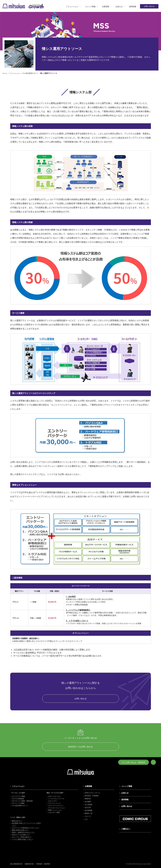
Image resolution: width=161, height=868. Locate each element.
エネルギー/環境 (54, 812)
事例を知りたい (17, 821)
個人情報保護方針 (16, 864)
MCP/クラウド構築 (18, 796)
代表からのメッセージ (92, 793)
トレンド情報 (90, 7)
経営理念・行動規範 (92, 796)
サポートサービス (54, 796)
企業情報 (106, 7)
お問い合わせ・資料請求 (134, 762)
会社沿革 (88, 807)
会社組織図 (88, 810)
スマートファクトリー (56, 806)
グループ (88, 816)
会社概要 (88, 802)
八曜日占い (126, 829)
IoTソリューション (55, 803)
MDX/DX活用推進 (18, 799)
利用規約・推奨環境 (43, 864)
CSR (86, 819)
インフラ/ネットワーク (56, 799)
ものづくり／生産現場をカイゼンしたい (26, 828)
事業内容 (88, 799)
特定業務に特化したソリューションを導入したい (26, 824)
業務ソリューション (55, 810)
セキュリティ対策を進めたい (22, 837)
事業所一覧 (88, 813)
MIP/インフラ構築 (18, 803)
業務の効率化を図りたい (20, 830)
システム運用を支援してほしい (23, 839)
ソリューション (72, 7)
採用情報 (133, 7)
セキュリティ (53, 801)
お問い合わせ (149, 6)
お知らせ (119, 7)
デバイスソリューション (57, 808)
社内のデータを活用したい (21, 835)
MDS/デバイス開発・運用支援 (22, 801)
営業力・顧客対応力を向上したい (23, 832)
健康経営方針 (29, 864)
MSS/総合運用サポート (20, 806)
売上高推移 (88, 804)
